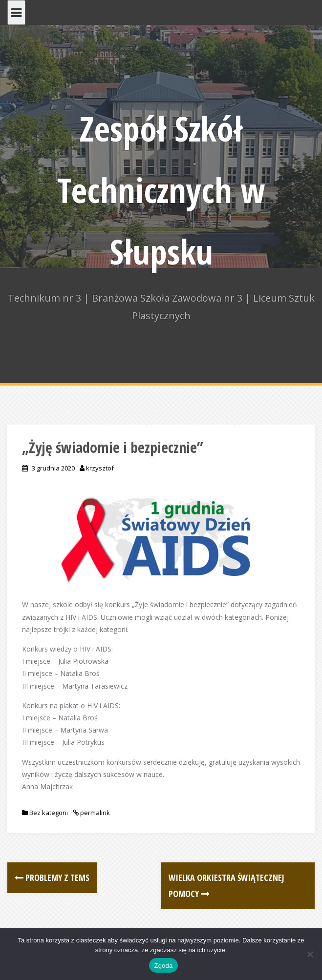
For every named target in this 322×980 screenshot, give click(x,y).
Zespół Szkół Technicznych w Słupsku (161, 190)
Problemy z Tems (52, 878)
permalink (94, 813)
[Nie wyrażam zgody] (310, 954)
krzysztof (100, 468)
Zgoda (163, 966)
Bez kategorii (49, 813)
